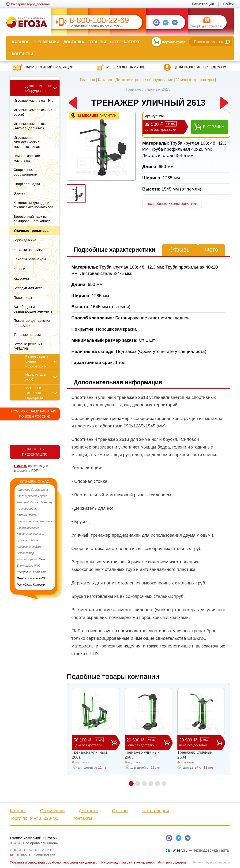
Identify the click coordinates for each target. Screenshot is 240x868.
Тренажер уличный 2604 (195, 755)
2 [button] (138, 784)
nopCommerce (220, 862)
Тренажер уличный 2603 (142, 755)
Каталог (21, 42)
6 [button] (164, 784)
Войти (228, 4)
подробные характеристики (172, 204)
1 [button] (131, 784)
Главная (88, 80)
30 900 (198, 743)
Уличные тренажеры (195, 80)
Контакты (22, 54)
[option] (35, 537)
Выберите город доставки (31, 4)
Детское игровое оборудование (144, 80)
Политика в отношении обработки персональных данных (53, 862)
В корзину (214, 127)
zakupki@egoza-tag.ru (207, 26)
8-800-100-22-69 (99, 20)
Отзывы (97, 42)
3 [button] (144, 784)
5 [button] (157, 784)
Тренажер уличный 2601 (90, 755)
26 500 (145, 743)
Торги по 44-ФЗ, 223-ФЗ (34, 818)
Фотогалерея (124, 42)
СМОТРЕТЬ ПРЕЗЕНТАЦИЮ (35, 452)
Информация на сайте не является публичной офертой (144, 862)
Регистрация (203, 4)
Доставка (74, 42)
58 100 (92, 743)
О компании (46, 42)
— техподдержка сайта (201, 850)
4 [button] (151, 784)
